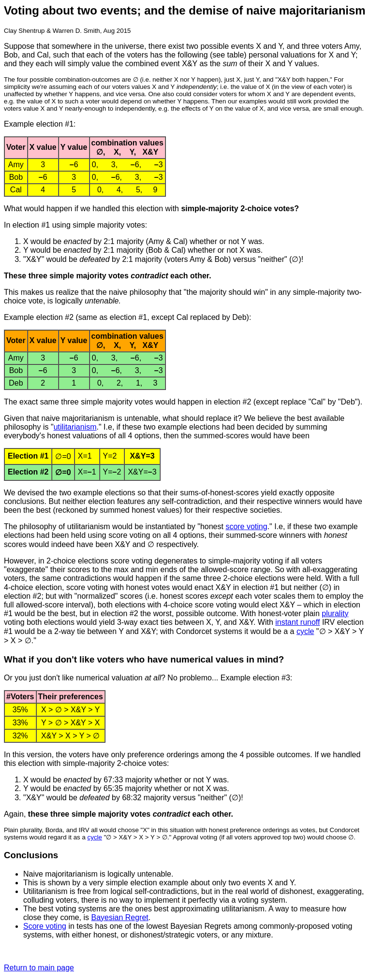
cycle (305, 631)
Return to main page (39, 968)
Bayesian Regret (120, 917)
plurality (335, 613)
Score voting (45, 926)
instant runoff (297, 622)
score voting (246, 526)
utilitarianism (75, 427)
